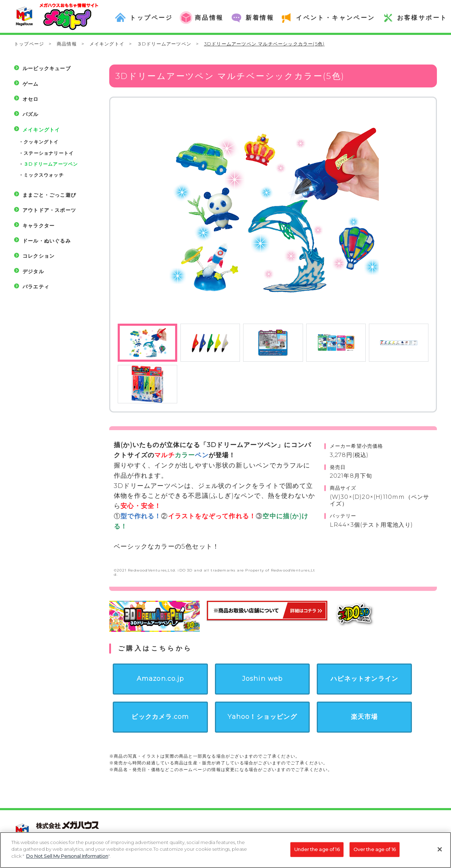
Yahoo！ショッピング (262, 717)
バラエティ (36, 287)
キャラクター (39, 226)
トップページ (29, 44)
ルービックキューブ (47, 68)
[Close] (440, 851)
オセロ (31, 99)
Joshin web (262, 679)
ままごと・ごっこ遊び (49, 195)
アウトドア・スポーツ (49, 210)
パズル (31, 114)
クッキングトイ (41, 142)
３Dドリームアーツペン (164, 44)
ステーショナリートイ (49, 153)
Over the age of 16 (375, 851)
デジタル (33, 271)
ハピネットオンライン (364, 679)
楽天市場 (364, 717)
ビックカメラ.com (160, 717)
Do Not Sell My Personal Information (67, 858)
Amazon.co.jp (160, 679)
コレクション (39, 256)
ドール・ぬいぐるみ (47, 241)
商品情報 (67, 44)
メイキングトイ (107, 44)
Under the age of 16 (317, 851)
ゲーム (31, 84)
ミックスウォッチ (44, 175)
